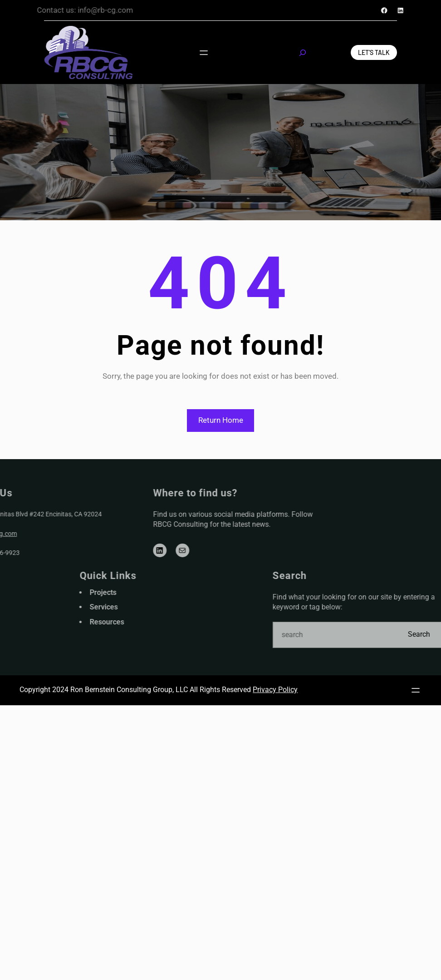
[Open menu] (204, 52)
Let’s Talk (374, 52)
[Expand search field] (303, 53)
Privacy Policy (275, 690)
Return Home (221, 420)
